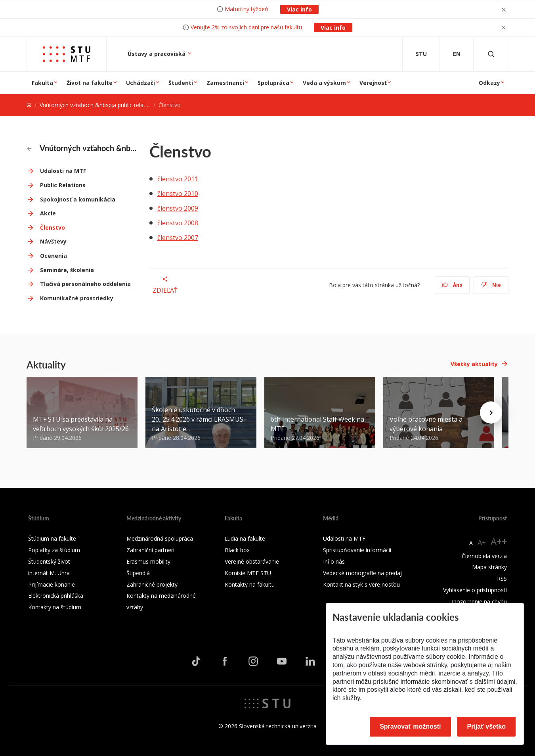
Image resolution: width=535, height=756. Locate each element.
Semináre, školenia (67, 270)
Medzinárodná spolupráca (160, 538)
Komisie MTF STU (248, 573)
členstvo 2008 (178, 223)
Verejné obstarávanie (252, 561)
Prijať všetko (487, 726)
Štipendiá (138, 573)
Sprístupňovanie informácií (357, 550)
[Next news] (491, 413)
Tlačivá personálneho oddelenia (85, 284)
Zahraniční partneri (150, 550)
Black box (237, 550)
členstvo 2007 (178, 238)
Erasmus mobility (148, 561)
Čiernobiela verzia (484, 556)
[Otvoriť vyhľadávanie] (491, 54)
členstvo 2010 (178, 194)
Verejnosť (373, 83)
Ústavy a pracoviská (157, 54)
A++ (499, 541)
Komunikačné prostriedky (77, 298)
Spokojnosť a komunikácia (78, 199)
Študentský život (49, 561)
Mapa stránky (489, 567)
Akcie (48, 213)
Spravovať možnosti (410, 726)
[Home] (29, 105)
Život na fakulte (90, 83)
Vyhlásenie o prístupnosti (475, 590)
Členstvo (53, 227)
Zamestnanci (225, 83)
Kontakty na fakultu (250, 584)
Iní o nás (334, 561)
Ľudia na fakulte (245, 538)
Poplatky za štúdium (54, 550)
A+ (482, 542)
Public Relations (63, 185)
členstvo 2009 (178, 208)
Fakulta (42, 83)
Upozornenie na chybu (478, 602)
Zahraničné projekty (152, 584)
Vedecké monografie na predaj (362, 573)
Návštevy (53, 241)
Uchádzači (140, 83)
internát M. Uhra (49, 573)
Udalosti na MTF (63, 171)
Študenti (181, 83)
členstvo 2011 (178, 179)
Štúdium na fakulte (52, 538)
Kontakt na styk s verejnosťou (361, 584)
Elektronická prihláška (56, 596)
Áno (452, 285)
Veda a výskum (324, 83)
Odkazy (489, 83)
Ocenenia (53, 256)
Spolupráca (273, 83)
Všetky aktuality (474, 364)
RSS (502, 579)
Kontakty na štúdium (55, 607)
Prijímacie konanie (52, 584)
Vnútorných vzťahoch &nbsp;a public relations (98, 105)
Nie (491, 285)
